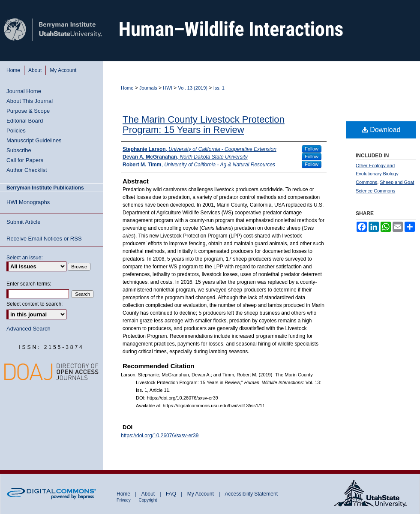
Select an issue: (25, 258)
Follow (312, 149)
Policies (16, 131)
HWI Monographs (28, 202)
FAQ (172, 494)
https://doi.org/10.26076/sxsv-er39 (160, 436)
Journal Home (24, 91)
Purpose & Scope (28, 111)
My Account (201, 494)
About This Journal (30, 101)
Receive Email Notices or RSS (44, 239)
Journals (148, 88)
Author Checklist (27, 170)
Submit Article (23, 222)
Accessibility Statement (251, 494)
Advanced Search (28, 329)
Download (381, 130)
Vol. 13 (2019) (193, 88)
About (149, 494)
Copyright (148, 500)
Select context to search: (34, 304)
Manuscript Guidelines (34, 140)
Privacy (124, 500)
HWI (167, 88)
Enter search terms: (29, 284)
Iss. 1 (219, 88)
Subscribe (19, 150)
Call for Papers (25, 160)
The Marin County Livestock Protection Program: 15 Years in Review (204, 125)
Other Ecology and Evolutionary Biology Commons (377, 174)
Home (127, 88)
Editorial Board (25, 121)
